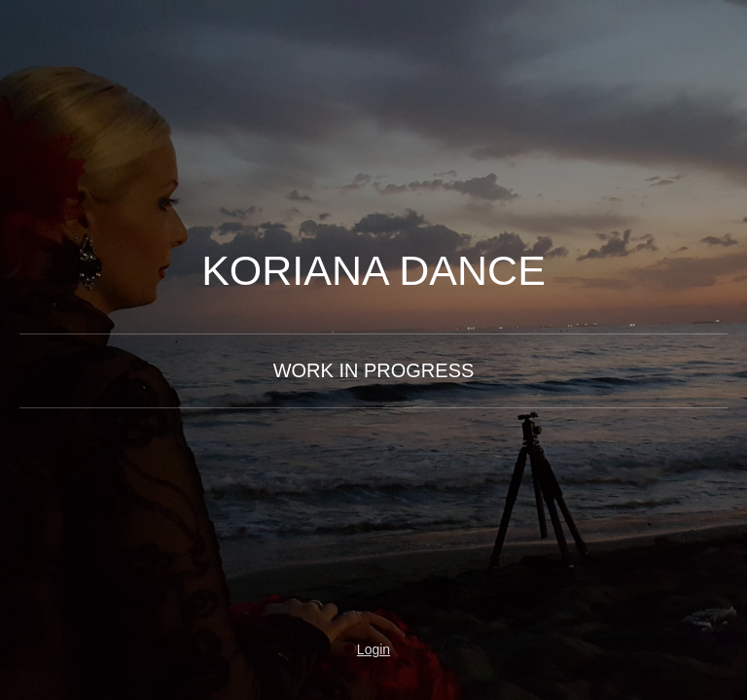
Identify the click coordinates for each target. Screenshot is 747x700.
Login (373, 649)
